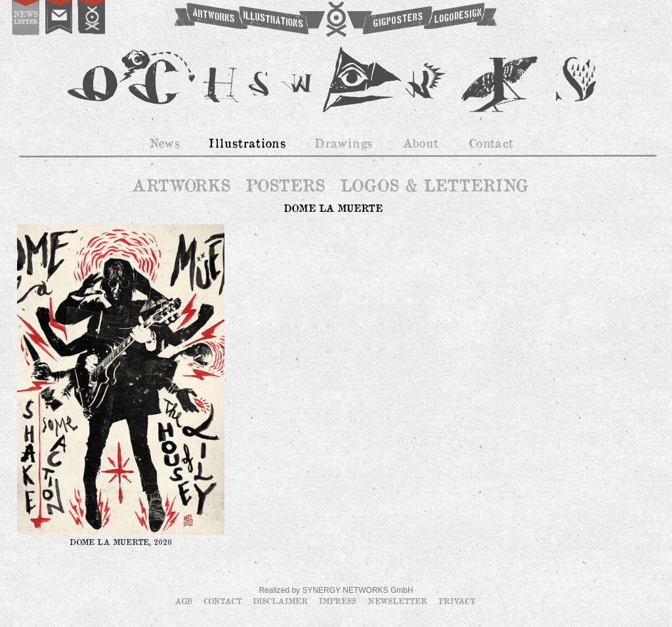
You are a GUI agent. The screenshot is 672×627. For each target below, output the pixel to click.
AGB (185, 601)
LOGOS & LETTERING (434, 185)
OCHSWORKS (335, 20)
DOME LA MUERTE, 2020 (121, 542)
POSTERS (285, 185)
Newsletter (399, 601)
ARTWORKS (181, 185)
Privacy (457, 601)
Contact (224, 601)
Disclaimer (282, 601)
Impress (339, 601)
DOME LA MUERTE (333, 208)
